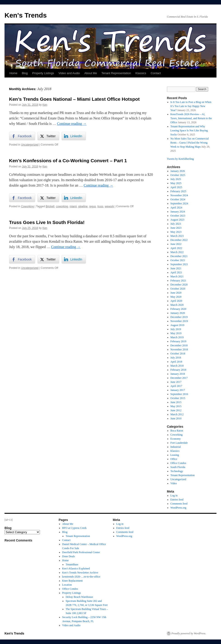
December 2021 (179, 256)
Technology (177, 471)
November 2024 (179, 195)
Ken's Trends (26, 15)
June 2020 (176, 293)
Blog (25, 73)
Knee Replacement (73, 581)
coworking (62, 206)
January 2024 (178, 212)
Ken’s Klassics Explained (76, 569)
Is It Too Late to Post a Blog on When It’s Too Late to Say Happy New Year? (191, 106)
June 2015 (176, 402)
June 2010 (176, 418)
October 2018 (178, 354)
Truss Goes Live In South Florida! (47, 222)
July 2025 (176, 179)
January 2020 (178, 313)
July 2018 (176, 358)
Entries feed (177, 500)
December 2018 (179, 345)
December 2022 (179, 240)
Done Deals (69, 556)
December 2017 (179, 378)
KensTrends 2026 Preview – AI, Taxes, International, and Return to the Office (191, 118)
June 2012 (176, 410)
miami (73, 206)
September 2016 (179, 394)
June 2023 (176, 228)
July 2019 (176, 329)
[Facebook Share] (22, 136)
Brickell (50, 206)
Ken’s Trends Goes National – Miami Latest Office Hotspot (74, 99)
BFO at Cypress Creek (74, 528)
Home (13, 73)
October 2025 (178, 175)
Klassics (141, 73)
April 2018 (176, 362)
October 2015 (178, 398)
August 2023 (177, 220)
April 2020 (176, 301)
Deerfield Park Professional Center (81, 552)
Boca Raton (177, 431)
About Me (91, 73)
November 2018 (179, 349)
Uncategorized (30, 145)
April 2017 (176, 386)
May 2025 (176, 183)
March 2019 (177, 337)
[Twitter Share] (48, 136)
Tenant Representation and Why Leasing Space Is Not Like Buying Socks (189, 130)
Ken (45, 105)
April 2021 (176, 272)
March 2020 (177, 305)
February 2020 (178, 309)
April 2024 (176, 208)
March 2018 (177, 366)
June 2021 (176, 268)
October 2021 (178, 260)
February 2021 (178, 281)
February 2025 (178, 191)
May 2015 (176, 406)
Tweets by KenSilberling (180, 159)
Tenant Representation (116, 73)
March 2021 (177, 276)
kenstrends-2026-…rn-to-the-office (81, 577)
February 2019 (178, 341)
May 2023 (176, 232)
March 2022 (177, 252)
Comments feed (179, 504)
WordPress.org (178, 508)
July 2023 (176, 224)
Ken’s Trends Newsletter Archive (80, 573)
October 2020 (178, 289)
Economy (176, 439)
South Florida (178, 467)
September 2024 (179, 203)
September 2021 (179, 264)
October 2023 (178, 216)
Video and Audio (69, 73)
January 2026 (178, 171)
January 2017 (178, 390)
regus (92, 206)
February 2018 (178, 370)
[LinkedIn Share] (74, 136)
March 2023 (177, 236)
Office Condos (178, 463)
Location (67, 585)
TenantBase (72, 564)
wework (109, 206)
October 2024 (178, 199)
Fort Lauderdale (179, 443)
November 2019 (179, 321)
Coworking (27, 206)
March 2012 (177, 414)
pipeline (83, 206)
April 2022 (176, 248)
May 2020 (176, 297)
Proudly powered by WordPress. (189, 633)
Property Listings (43, 73)
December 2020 (179, 285)
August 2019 (177, 325)
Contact (156, 73)
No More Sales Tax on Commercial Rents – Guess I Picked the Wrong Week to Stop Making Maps (190, 143)
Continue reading (72, 124)
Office (174, 459)
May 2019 (176, 333)
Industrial (176, 447)
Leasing (175, 455)
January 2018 (178, 374)
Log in (174, 496)
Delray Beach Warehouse (79, 597)
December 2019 (179, 317)
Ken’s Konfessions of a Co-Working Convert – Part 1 (68, 161)
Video (174, 483)
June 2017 (176, 382)
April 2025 (176, 187)
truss (100, 206)
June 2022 (176, 244)
